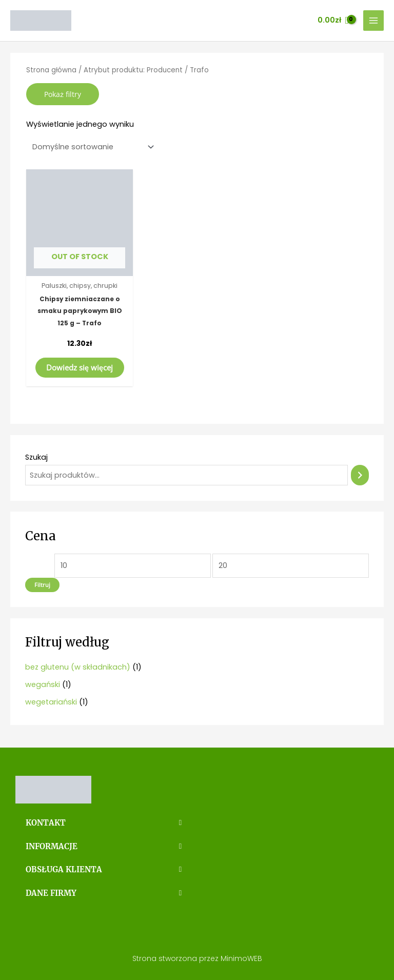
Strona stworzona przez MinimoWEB (197, 956)
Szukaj (36, 457)
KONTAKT (45, 822)
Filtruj (42, 585)
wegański (43, 684)
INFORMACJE (51, 846)
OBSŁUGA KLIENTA (62, 868)
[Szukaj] (360, 475)
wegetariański (51, 702)
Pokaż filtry (63, 94)
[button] (104, 823)
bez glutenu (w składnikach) (78, 667)
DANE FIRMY (50, 891)
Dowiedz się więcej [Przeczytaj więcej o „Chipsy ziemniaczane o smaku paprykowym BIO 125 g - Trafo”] (80, 367)
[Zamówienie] (91, 147)
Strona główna (51, 70)
